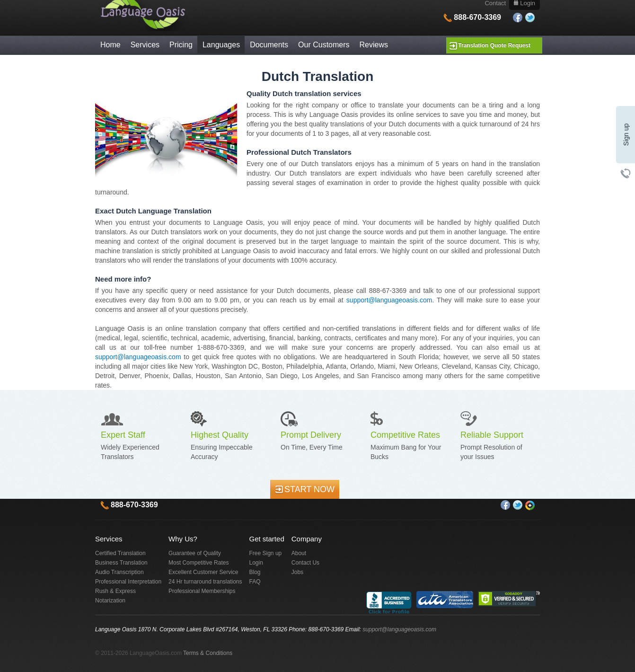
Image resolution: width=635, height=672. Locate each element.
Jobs (297, 572)
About (299, 553)
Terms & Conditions (208, 653)
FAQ (255, 582)
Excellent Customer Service (203, 572)
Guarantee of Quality (195, 553)
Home (110, 45)
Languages (221, 45)
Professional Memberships (202, 591)
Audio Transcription (119, 572)
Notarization (110, 601)
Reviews (374, 45)
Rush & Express (115, 591)
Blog (255, 572)
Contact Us (305, 563)
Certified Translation (120, 553)
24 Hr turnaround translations (205, 582)
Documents (269, 45)
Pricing (181, 45)
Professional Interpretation (128, 582)
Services (145, 45)
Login (256, 563)
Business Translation (121, 563)
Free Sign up (266, 553)
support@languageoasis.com (389, 300)
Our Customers (324, 45)
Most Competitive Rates (198, 563)
